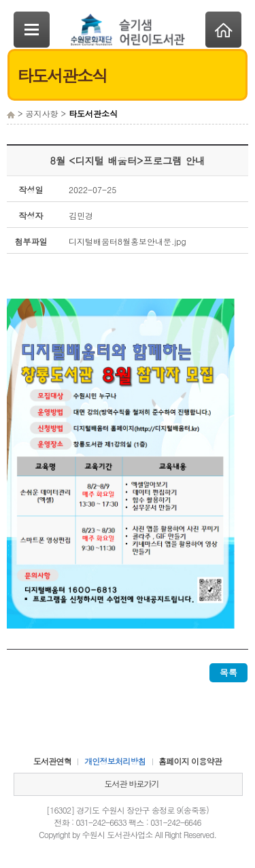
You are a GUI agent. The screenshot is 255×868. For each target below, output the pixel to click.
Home (223, 30)
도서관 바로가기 (131, 783)
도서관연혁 (52, 761)
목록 (228, 672)
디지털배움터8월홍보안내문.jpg (128, 241)
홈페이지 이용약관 (190, 761)
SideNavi (32, 30)
